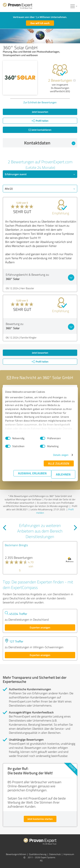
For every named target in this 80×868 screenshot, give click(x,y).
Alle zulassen (59, 463)
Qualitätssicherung (38, 854)
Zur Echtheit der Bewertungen (40, 102)
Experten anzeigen (40, 627)
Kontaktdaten (50, 143)
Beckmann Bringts (16, 545)
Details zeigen (61, 455)
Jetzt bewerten (40, 112)
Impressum (69, 854)
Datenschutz (55, 854)
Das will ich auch (40, 23)
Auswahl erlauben (32, 473)
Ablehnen (63, 474)
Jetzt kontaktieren (40, 130)
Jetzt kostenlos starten (40, 819)
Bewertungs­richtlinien (16, 854)
